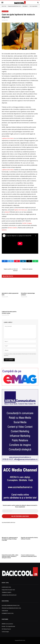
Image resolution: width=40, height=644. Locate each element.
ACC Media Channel (6, 629)
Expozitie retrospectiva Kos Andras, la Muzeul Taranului (29, 538)
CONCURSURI (5, 611)
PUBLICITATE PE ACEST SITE (8, 590)
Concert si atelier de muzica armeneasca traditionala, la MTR (29, 556)
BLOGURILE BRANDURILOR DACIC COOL (11, 606)
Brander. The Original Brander (8, 626)
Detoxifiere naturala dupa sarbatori (28, 294)
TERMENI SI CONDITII (6, 592)
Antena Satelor (13, 228)
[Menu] (3, 3)
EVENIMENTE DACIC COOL (8, 613)
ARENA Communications (7, 624)
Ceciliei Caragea (27, 223)
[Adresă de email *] (20, 511)
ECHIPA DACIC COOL (6, 587)
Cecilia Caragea (5, 632)
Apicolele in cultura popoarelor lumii (10, 294)
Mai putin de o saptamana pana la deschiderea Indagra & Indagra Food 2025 (10, 539)
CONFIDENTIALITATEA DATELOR (9, 595)
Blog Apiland (5, 11)
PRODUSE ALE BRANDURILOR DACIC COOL (11, 608)
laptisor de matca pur (21, 210)
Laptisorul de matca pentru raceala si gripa (9, 312)
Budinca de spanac (28, 269)
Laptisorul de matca (8, 138)
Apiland (7, 212)
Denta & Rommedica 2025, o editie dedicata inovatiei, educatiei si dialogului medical (10, 556)
